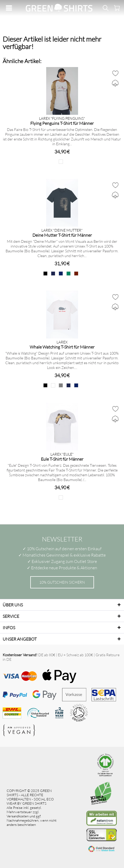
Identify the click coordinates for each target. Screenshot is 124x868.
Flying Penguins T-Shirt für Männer (62, 123)
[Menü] (10, 8)
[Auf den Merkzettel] (115, 73)
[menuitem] (10, 8)
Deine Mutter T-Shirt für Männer (62, 235)
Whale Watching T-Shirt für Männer (62, 347)
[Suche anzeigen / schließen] (105, 8)
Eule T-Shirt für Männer (62, 459)
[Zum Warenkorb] (116, 8)
